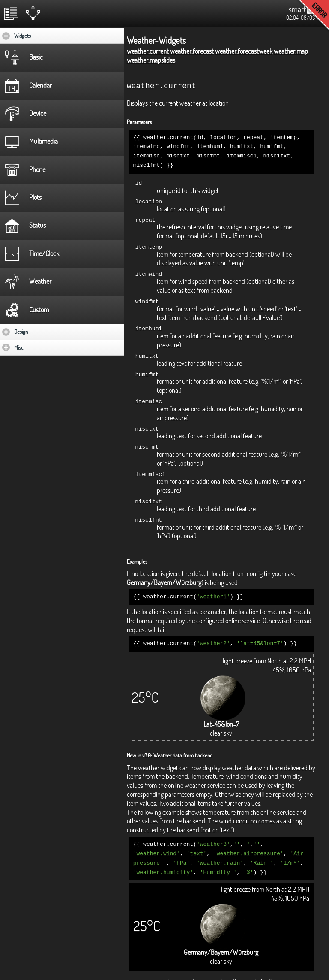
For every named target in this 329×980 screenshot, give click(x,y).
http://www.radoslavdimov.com (257, 969)
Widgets (49, 36)
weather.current (148, 51)
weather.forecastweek (244, 51)
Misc (44, 347)
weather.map (291, 51)
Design (46, 332)
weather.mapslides (151, 60)
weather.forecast (192, 51)
